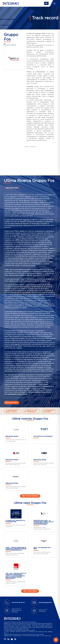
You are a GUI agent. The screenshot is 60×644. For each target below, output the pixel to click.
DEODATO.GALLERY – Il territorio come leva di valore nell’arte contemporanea (43, 522)
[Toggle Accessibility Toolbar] (56, 640)
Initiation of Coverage (43, 436)
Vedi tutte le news (30, 591)
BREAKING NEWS (12, 188)
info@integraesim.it (45, 603)
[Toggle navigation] (46, 3)
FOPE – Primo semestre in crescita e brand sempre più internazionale (16, 549)
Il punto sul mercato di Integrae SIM (15, 521)
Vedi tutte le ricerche (30, 496)
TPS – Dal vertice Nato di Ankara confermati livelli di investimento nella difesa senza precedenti (16, 576)
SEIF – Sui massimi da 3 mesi (42, 548)
